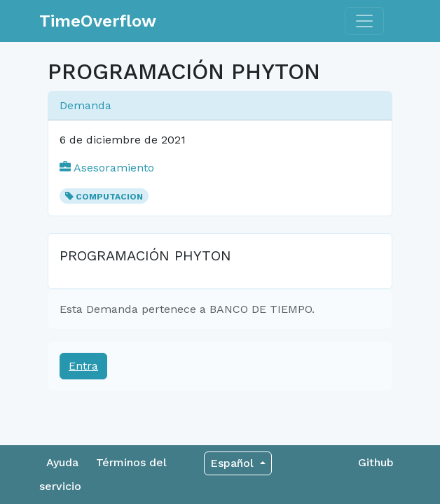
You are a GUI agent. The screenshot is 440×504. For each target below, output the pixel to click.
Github (376, 462)
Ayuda (62, 462)
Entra (83, 366)
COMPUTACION (109, 197)
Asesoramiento (107, 168)
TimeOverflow (98, 21)
